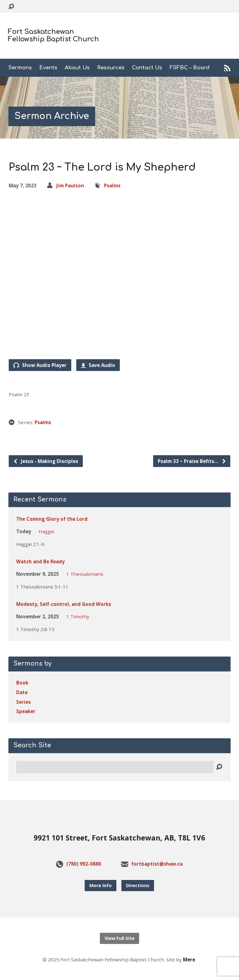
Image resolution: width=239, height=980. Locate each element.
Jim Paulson (70, 185)
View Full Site (119, 938)
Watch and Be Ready (40, 561)
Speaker (26, 711)
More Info (101, 885)
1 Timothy (78, 616)
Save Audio (98, 365)
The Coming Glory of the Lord (52, 519)
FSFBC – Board (190, 68)
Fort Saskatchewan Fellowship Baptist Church (53, 35)
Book (22, 683)
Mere (189, 959)
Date (22, 692)
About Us (77, 68)
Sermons (20, 68)
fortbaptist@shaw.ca (157, 864)
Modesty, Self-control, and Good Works (64, 604)
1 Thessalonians (85, 574)
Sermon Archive (52, 116)
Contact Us (147, 68)
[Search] (115, 767)
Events (48, 68)
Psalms (112, 185)
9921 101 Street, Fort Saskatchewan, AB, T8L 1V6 (119, 838)
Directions (138, 885)
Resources (111, 68)
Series (23, 702)
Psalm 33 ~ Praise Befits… (192, 461)
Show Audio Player (40, 365)
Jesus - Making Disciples (46, 461)
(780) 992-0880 (84, 864)
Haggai (46, 531)
